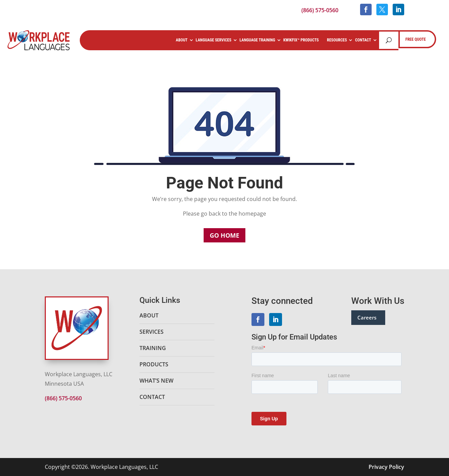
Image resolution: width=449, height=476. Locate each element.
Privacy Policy (386, 467)
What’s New (156, 381)
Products (154, 364)
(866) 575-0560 (320, 10)
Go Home (224, 235)
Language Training (257, 40)
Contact (363, 40)
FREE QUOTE (416, 39)
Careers (367, 317)
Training (153, 348)
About (182, 40)
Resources (337, 40)
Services (152, 332)
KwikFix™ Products (301, 40)
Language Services (214, 40)
